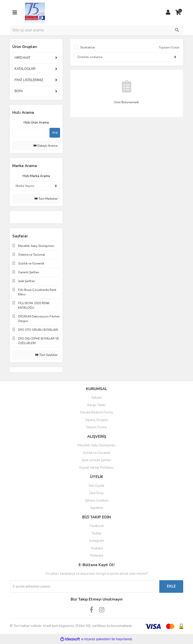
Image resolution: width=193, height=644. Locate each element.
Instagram (97, 541)
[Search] (96, 30)
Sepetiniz (97, 508)
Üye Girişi (96, 493)
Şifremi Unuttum (97, 501)
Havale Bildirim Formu (96, 412)
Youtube (97, 548)
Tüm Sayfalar (46, 355)
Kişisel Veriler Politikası (96, 468)
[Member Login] (168, 13)
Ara (55, 133)
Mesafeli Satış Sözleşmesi (97, 445)
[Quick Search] (29, 133)
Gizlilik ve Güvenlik (96, 453)
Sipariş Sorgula (96, 420)
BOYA (19, 91)
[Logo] (35, 12)
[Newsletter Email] (85, 586)
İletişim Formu (96, 427)
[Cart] (178, 13)
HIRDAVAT (22, 58)
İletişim (97, 398)
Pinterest (96, 556)
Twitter (96, 533)
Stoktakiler (88, 47)
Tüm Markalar (46, 199)
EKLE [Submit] (171, 586)
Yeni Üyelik (96, 486)
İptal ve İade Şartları (97, 460)
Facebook (97, 526)
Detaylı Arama (46, 146)
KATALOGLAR (25, 69)
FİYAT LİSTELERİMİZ (29, 80)
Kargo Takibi (96, 405)
